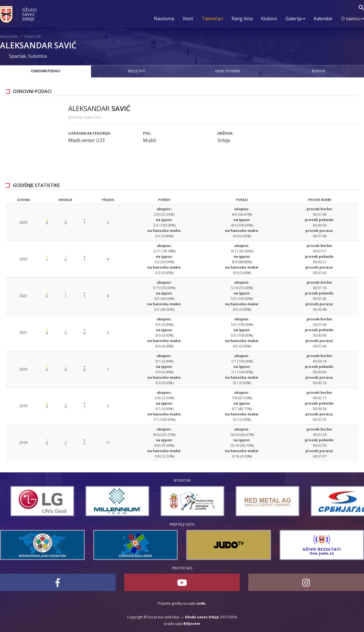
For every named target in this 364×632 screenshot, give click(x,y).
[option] (32, 501)
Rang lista (242, 18)
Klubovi (269, 18)
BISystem (192, 624)
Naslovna (164, 18)
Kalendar (323, 18)
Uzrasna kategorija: (90, 133)
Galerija (295, 18)
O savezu (353, 18)
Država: (225, 133)
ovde (201, 603)
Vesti (188, 18)
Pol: (147, 133)
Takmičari (212, 18)
